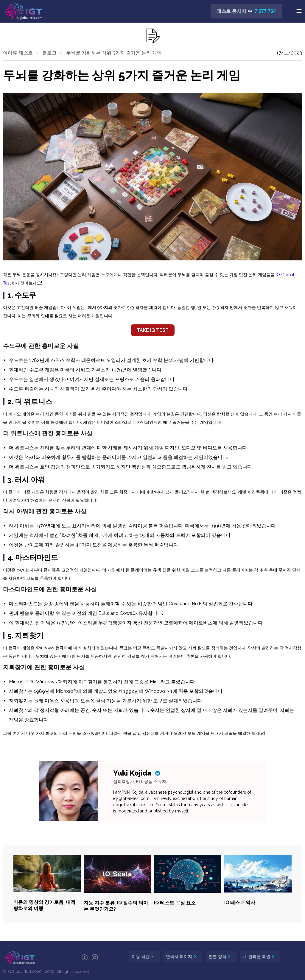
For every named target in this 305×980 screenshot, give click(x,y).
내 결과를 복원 (257, 956)
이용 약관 (141, 956)
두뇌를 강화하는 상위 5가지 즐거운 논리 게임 (114, 53)
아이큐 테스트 (18, 53)
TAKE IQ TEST (153, 330)
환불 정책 (218, 956)
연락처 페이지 (180, 956)
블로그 (49, 53)
